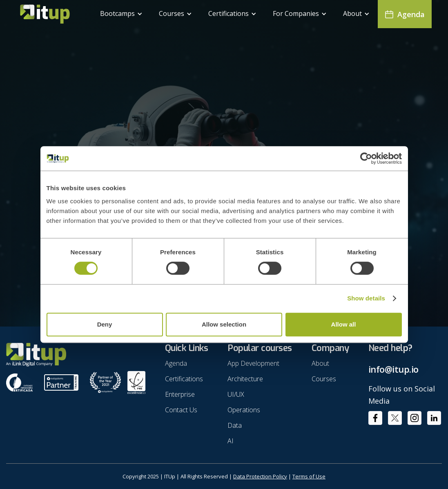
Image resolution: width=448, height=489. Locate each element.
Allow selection (224, 324)
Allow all (344, 324)
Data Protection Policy (260, 476)
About (320, 363)
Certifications (184, 379)
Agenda (176, 363)
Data (235, 425)
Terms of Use (309, 476)
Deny (105, 324)
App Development (253, 363)
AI (231, 441)
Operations (244, 410)
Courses (324, 379)
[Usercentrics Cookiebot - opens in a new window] (366, 158)
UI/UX (236, 394)
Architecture (245, 379)
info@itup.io (393, 369)
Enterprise (180, 394)
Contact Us (181, 410)
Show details (366, 298)
